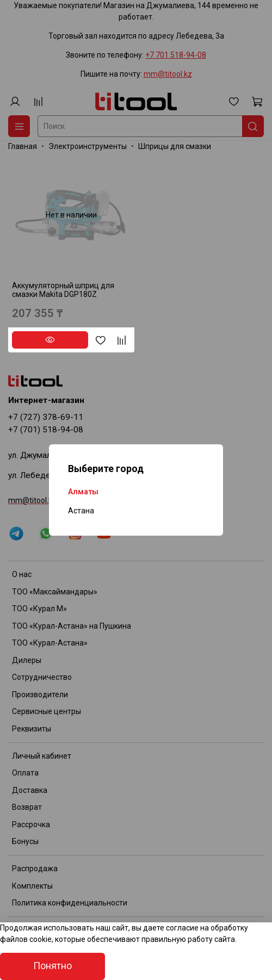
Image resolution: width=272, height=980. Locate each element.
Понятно (52, 966)
